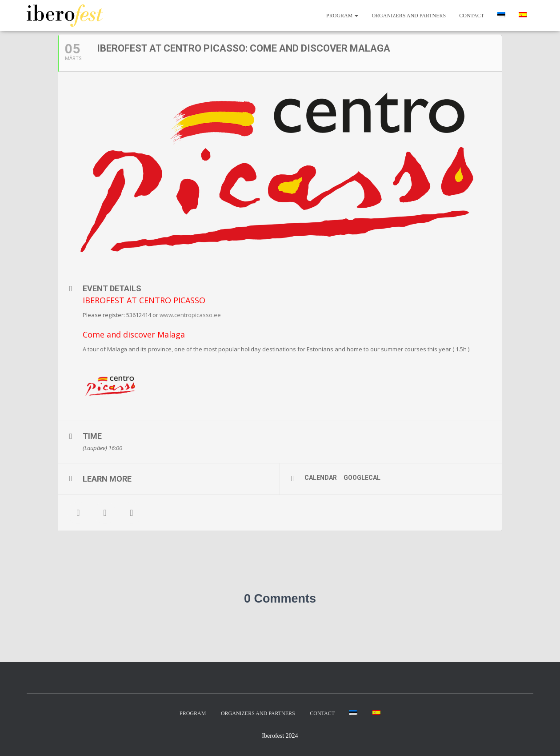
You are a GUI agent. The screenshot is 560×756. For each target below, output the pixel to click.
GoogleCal (362, 478)
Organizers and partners (409, 16)
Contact (472, 16)
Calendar (321, 478)
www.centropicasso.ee (190, 315)
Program (342, 16)
